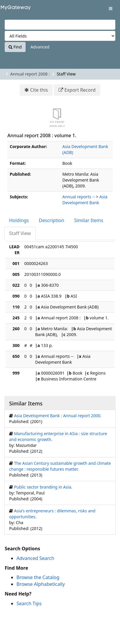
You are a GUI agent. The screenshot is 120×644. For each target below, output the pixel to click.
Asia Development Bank (85, 200)
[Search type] (60, 36)
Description (51, 220)
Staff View (20, 233)
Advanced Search (35, 558)
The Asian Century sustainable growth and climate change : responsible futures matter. (60, 466)
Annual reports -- (79, 197)
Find (15, 47)
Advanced (40, 47)
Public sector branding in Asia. (43, 487)
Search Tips (29, 603)
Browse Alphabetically (41, 584)
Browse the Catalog (38, 577)
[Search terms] (60, 25)
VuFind (14, 9)
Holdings (19, 220)
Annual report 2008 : (30, 74)
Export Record (80, 90)
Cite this (39, 90)
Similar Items (89, 220)
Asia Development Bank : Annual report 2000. (58, 416)
